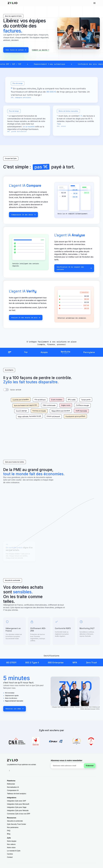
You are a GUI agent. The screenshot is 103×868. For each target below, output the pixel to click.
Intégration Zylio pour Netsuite (18, 811)
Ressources (12, 818)
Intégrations (12, 798)
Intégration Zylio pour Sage (17, 807)
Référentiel (11, 784)
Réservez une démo (15, 709)
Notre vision (11, 848)
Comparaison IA (13, 790)
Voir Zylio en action (16, 50)
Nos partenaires (13, 827)
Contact (10, 857)
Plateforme (11, 781)
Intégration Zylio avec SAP (17, 801)
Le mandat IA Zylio (14, 851)
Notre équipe (12, 841)
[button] (94, 3)
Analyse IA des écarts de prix (26, 318)
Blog (9, 834)
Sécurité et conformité (15, 821)
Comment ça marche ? (40, 50)
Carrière (10, 854)
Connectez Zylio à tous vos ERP (19, 814)
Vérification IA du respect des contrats (74, 268)
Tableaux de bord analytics (17, 794)
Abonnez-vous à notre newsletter (67, 760)
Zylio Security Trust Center (17, 824)
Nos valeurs (11, 844)
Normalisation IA (13, 787)
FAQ (9, 831)
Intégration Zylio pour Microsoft (18, 804)
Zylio (9, 838)
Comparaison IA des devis (23, 215)
